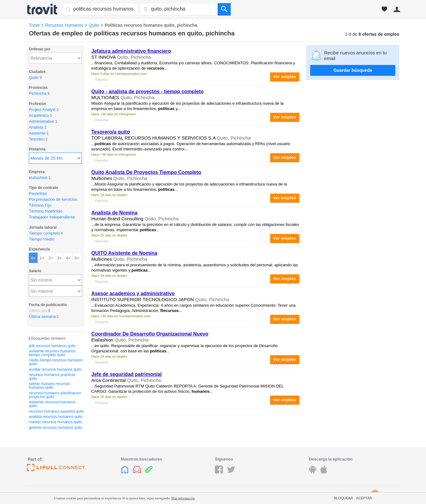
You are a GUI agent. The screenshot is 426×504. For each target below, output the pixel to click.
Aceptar (364, 498)
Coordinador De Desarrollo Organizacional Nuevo (150, 334)
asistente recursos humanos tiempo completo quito (52, 353)
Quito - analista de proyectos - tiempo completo (147, 92)
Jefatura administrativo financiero (131, 51)
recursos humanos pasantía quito (56, 411)
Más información (183, 498)
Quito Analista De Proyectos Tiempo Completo (146, 172)
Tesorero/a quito (111, 132)
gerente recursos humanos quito (56, 428)
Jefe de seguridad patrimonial (127, 374)
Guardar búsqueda (353, 70)
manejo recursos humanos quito (55, 422)
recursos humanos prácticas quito (52, 377)
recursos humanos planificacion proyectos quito (55, 395)
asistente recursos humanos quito (52, 404)
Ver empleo (285, 77)
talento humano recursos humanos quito (49, 386)
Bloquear (344, 498)
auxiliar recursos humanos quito (55, 369)
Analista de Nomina (114, 213)
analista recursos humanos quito (56, 417)
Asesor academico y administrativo (133, 293)
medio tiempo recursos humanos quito (56, 362)
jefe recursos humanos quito (52, 346)
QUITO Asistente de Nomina (124, 253)
